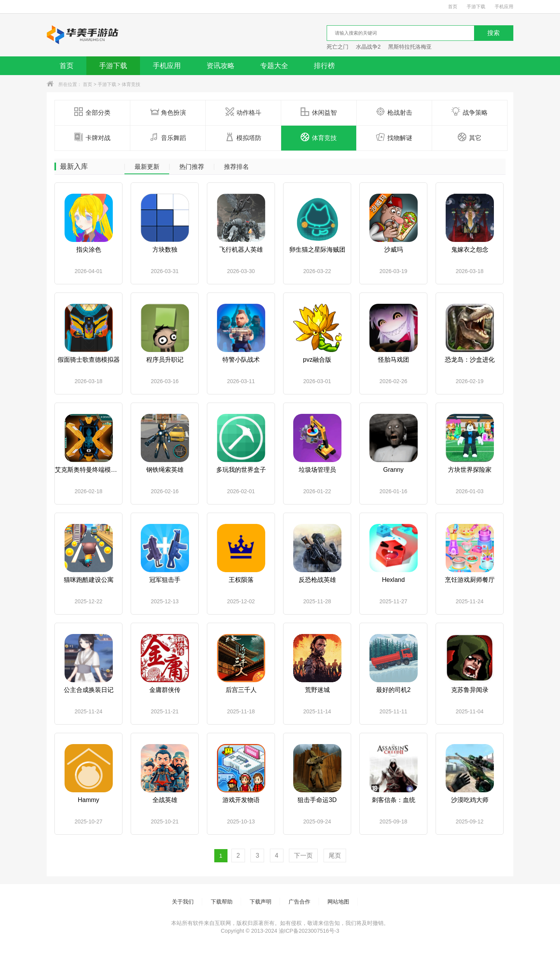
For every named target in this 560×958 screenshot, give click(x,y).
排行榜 (324, 66)
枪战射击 (394, 112)
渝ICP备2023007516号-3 (309, 931)
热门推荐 (192, 167)
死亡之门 (338, 47)
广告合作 (299, 902)
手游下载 (476, 7)
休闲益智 (319, 112)
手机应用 (504, 7)
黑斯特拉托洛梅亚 (410, 47)
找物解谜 (394, 137)
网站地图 (338, 902)
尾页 (335, 856)
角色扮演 (168, 112)
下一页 (303, 856)
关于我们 (183, 902)
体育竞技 (131, 84)
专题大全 (274, 66)
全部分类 (92, 112)
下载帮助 (222, 902)
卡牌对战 (92, 137)
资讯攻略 (220, 66)
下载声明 (261, 902)
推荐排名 (236, 167)
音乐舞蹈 (168, 137)
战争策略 (470, 112)
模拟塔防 (243, 137)
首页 (453, 7)
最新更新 (147, 167)
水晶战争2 (368, 47)
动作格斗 (243, 112)
